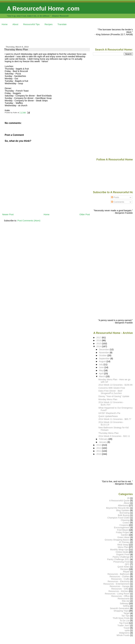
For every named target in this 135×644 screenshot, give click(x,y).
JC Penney (124, 542)
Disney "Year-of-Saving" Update (114, 396)
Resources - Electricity (119, 581)
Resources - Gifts (120, 589)
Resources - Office (120, 596)
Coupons (124, 525)
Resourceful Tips (31, 24)
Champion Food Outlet (118, 518)
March (102, 376)
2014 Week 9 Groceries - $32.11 (114, 436)
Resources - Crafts (120, 579)
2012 (99, 448)
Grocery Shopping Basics (117, 540)
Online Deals (122, 552)
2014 (99, 346)
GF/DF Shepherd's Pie (109, 413)
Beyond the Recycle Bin (118, 508)
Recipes (49, 24)
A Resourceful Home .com (43, 8)
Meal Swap (123, 545)
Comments (118, 202)
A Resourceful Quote (119, 501)
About (15, 24)
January (103, 442)
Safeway (124, 603)
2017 (99, 338)
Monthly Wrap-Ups (119, 550)
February (104, 439)
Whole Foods (123, 635)
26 (128, 498)
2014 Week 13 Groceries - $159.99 (115, 385)
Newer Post (8, 214)
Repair (126, 572)
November (104, 353)
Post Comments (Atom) (29, 221)
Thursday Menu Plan (16, 50)
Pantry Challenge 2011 (118, 559)
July (101, 364)
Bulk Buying (124, 515)
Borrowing (125, 513)
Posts (115, 197)
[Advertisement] (58, 35)
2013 (99, 445)
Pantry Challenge (121, 557)
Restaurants (124, 599)
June (102, 367)
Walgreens (124, 633)
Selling (126, 606)
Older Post (85, 214)
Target (126, 613)
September (105, 359)
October (103, 355)
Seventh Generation (120, 608)
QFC (127, 564)
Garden (125, 535)
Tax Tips (125, 616)
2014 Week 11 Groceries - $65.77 (115, 419)
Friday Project (123, 532)
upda (127, 630)
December (104, 349)
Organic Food (123, 554)
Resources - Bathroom (118, 574)
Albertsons (123, 505)
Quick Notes (124, 567)
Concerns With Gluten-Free (112, 388)
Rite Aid (126, 601)
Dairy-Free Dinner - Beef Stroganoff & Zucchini (110, 392)
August (103, 361)
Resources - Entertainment (116, 584)
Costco (126, 523)
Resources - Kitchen (118, 591)
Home (5, 24)
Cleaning (125, 520)
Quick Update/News (108, 416)
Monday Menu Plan (108, 399)
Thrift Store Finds (121, 618)
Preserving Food (121, 562)
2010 (99, 454)
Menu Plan (123, 547)
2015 (99, 344)
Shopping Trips (121, 611)
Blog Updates (123, 510)
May (101, 370)
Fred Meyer (123, 530)
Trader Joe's (123, 625)
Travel (127, 628)
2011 (99, 451)
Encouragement (122, 528)
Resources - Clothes (120, 576)
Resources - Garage (120, 586)
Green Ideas (123, 537)
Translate (62, 24)
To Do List (125, 621)
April (102, 374)
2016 (99, 340)
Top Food (124, 623)
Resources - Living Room (117, 594)
